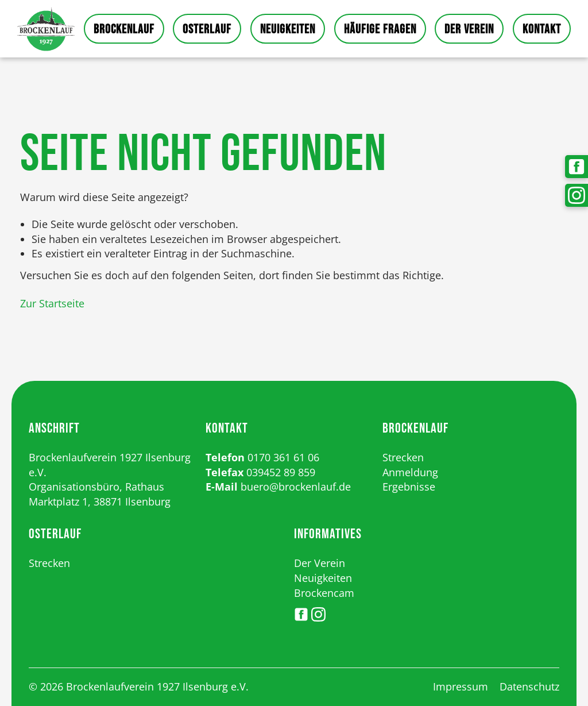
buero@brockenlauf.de (296, 487)
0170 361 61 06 (283, 457)
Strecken (403, 457)
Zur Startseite (52, 303)
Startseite (46, 29)
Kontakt (542, 30)
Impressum (461, 686)
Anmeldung (410, 472)
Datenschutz (529, 686)
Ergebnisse (409, 487)
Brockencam (324, 593)
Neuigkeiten (288, 30)
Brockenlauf (124, 30)
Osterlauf (207, 30)
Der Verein (469, 30)
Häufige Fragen (380, 30)
